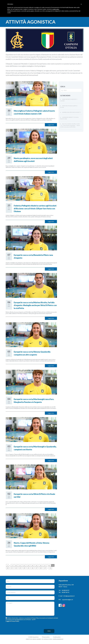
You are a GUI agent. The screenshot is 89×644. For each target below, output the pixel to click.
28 (41, 568)
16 (41, 565)
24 (24, 568)
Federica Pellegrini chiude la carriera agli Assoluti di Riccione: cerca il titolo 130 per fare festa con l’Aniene (35, 208)
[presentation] (12, 631)
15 (37, 565)
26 (33, 568)
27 (37, 568)
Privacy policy (46, 639)
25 (28, 568)
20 (8, 568)
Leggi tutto (51, 125)
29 (45, 568)
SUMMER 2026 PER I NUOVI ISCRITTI (71, 112)
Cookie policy (57, 639)
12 (24, 565)
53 (50, 568)
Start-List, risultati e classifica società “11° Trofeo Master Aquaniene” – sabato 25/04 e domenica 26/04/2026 (70, 125)
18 (49, 565)
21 (12, 568)
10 (16, 565)
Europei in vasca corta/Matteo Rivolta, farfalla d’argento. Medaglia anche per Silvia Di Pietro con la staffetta (35, 305)
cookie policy (56, 9)
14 (32, 565)
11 (20, 565)
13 (28, 565)
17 (45, 565)
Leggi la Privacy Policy (12, 624)
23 (20, 568)
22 (16, 568)
